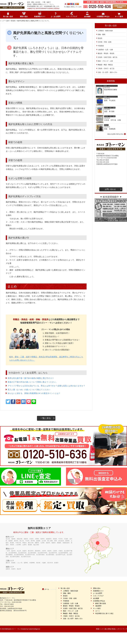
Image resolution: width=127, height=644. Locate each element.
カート (98, 611)
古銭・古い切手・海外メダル (108, 72)
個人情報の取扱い (111, 629)
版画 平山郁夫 (111, 100)
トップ (2, 21)
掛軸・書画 (102, 34)
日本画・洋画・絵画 (105, 42)
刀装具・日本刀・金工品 (106, 69)
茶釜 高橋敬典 (110, 129)
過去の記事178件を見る (115, 134)
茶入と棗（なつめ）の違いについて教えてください (29, 390)
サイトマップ (122, 629)
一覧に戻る (46, 418)
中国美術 (101, 46)
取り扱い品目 (8, 17)
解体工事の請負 (101, 603)
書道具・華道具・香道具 (106, 53)
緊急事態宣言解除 (111, 90)
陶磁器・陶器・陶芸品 (105, 65)
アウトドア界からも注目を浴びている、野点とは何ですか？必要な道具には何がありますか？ (46, 386)
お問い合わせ (110, 189)
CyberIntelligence (34, 629)
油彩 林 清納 (110, 111)
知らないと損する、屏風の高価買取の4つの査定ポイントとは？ (34, 393)
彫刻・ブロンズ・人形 (105, 61)
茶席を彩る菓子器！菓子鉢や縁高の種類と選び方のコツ (31, 378)
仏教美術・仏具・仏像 (105, 50)
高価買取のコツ (40, 17)
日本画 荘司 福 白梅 (112, 120)
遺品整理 (98, 606)
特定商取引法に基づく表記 (104, 613)
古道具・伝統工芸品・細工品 (108, 57)
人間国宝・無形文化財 (105, 31)
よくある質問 (56, 17)
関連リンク (100, 629)
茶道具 (13, 21)
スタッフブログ (71, 17)
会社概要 (87, 17)
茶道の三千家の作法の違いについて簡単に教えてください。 (33, 382)
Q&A (8, 21)
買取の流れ (24, 17)
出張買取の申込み (103, 17)
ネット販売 (119, 17)
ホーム (47, 589)
